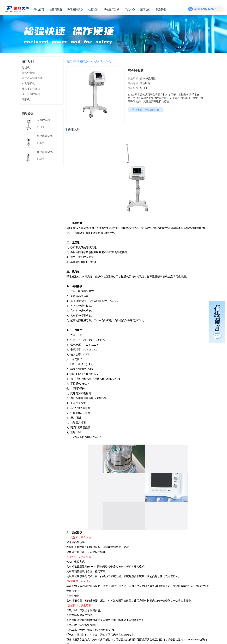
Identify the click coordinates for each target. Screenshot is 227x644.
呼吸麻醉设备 (75, 9)
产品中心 (130, 9)
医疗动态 (145, 9)
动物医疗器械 (112, 9)
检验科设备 (56, 9)
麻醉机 (26, 99)
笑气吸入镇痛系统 (32, 78)
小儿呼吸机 (28, 83)
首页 (69, 61)
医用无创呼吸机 (31, 94)
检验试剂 (93, 9)
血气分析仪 (28, 73)
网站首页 (39, 9)
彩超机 (26, 67)
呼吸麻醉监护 (82, 61)
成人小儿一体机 (31, 89)
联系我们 (161, 9)
